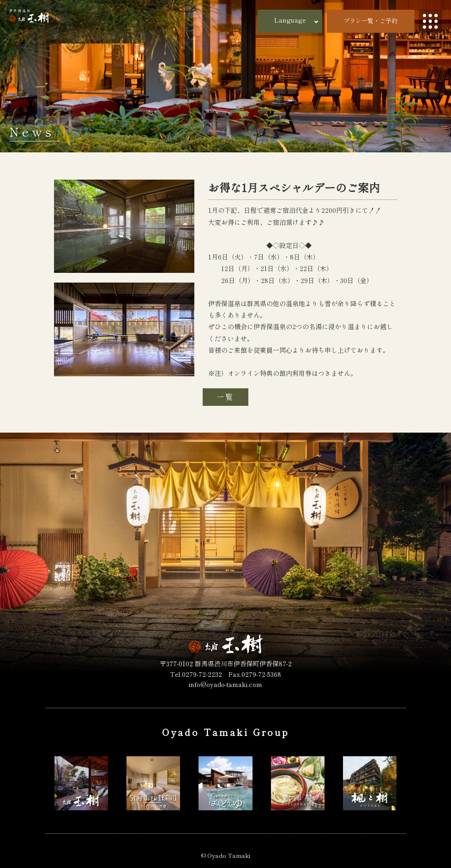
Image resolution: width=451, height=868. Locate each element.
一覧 (225, 397)
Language (290, 20)
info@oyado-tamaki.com (225, 684)
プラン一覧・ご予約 (370, 21)
